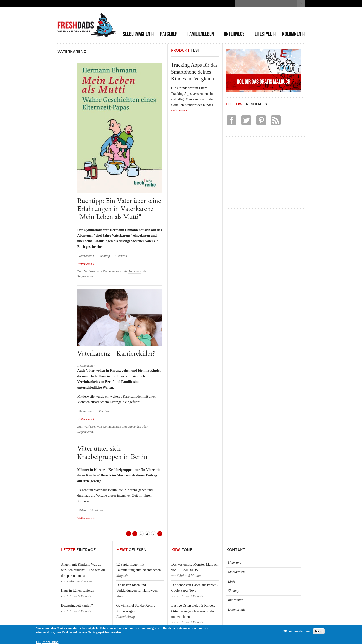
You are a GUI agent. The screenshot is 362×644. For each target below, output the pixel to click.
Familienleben (202, 34)
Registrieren (85, 276)
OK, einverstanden (296, 631)
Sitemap (234, 591)
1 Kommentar (86, 366)
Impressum (236, 600)
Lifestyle (265, 34)
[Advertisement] (246, 20)
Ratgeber (171, 34)
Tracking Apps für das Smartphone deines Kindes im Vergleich (194, 72)
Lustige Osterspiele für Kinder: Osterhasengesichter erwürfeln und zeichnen (193, 611)
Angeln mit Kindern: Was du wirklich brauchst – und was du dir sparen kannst (83, 570)
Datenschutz (237, 610)
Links (232, 582)
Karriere (104, 411)
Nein (319, 631)
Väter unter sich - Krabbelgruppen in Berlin (113, 453)
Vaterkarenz (86, 256)
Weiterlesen (86, 264)
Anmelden (135, 271)
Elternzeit (121, 256)
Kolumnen (293, 34)
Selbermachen (138, 34)
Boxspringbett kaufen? (77, 606)
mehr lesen (178, 110)
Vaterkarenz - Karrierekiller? (116, 354)
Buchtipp (104, 256)
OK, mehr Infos (47, 642)
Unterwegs (236, 34)
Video (82, 510)
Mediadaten (236, 572)
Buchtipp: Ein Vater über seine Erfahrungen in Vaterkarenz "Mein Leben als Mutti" (119, 209)
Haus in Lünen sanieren (78, 591)
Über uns (235, 563)
